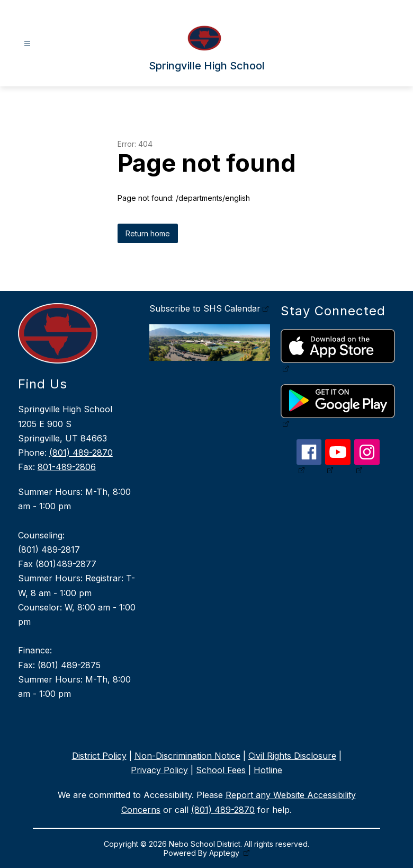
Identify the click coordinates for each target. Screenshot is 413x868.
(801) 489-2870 (81, 453)
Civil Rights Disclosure (292, 756)
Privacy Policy (159, 770)
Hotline (268, 770)
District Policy (99, 756)
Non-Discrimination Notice (187, 756)
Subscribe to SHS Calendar (205, 308)
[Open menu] (27, 44)
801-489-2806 (67, 467)
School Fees (221, 770)
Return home (148, 233)
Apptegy (225, 853)
